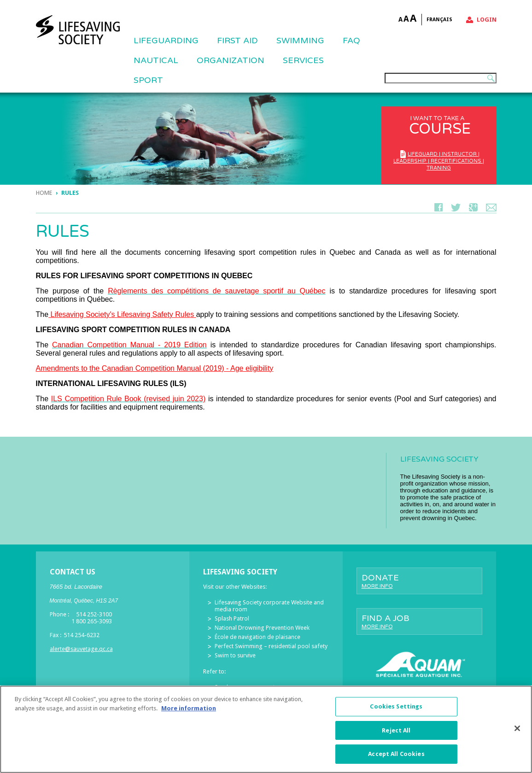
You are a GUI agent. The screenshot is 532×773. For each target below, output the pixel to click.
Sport (148, 80)
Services (303, 60)
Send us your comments (246, 687)
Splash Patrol (232, 618)
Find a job (419, 621)
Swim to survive (235, 655)
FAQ (351, 41)
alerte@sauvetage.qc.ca (81, 649)
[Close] (517, 731)
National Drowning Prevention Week (262, 628)
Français (439, 20)
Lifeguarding (166, 41)
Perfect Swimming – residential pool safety (271, 646)
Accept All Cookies (396, 757)
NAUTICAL (156, 60)
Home (44, 193)
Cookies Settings (396, 709)
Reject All (396, 733)
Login (487, 20)
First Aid (237, 41)
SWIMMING (300, 41)
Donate (419, 581)
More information (189, 711)
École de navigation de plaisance (257, 637)
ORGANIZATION (231, 60)
